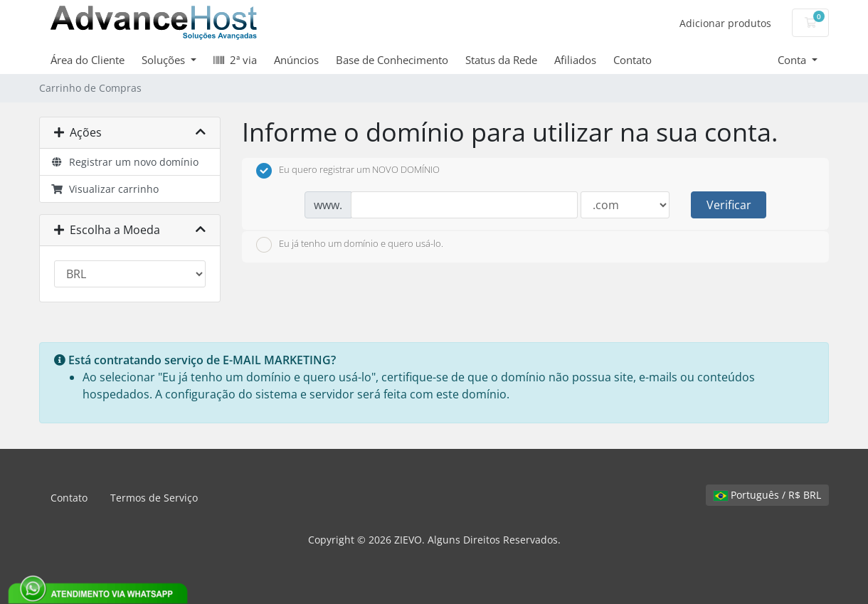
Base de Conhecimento (392, 60)
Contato (633, 60)
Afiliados (575, 60)
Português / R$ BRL (767, 495)
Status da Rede (501, 60)
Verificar (729, 205)
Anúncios (296, 60)
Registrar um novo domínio (125, 162)
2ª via (235, 60)
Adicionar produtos (725, 23)
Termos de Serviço (154, 498)
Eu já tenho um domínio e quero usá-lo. (350, 245)
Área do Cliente (88, 60)
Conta (793, 60)
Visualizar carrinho (105, 189)
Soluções (165, 60)
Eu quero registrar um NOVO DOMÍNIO (348, 171)
